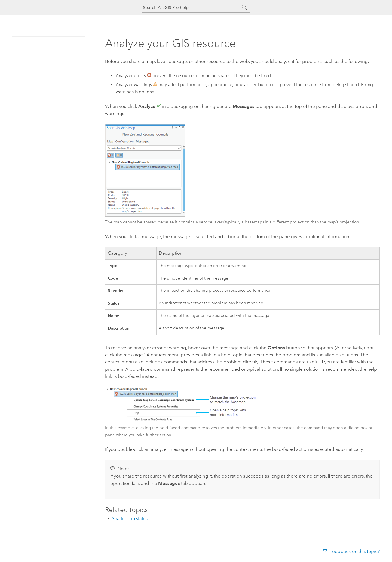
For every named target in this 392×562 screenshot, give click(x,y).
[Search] (244, 7)
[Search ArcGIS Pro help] (191, 7)
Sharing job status (130, 519)
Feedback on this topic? (355, 551)
